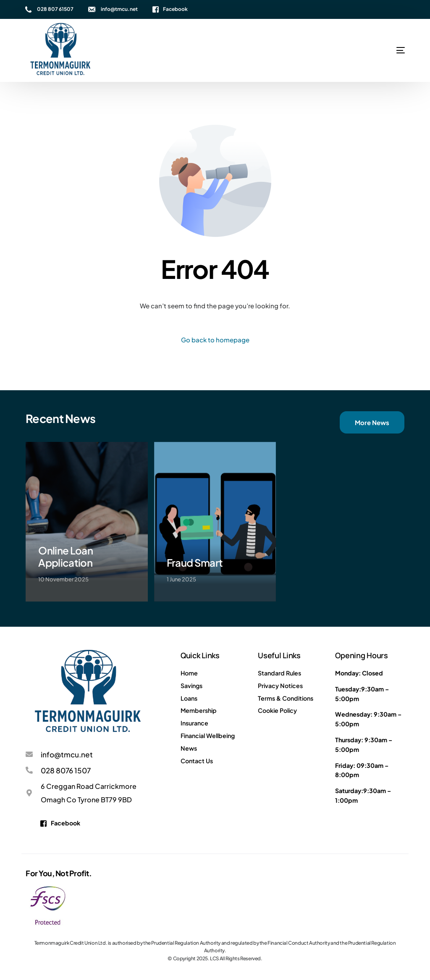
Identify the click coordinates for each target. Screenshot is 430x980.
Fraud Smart (195, 562)
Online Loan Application (66, 556)
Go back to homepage (215, 340)
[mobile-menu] (373, 50)
